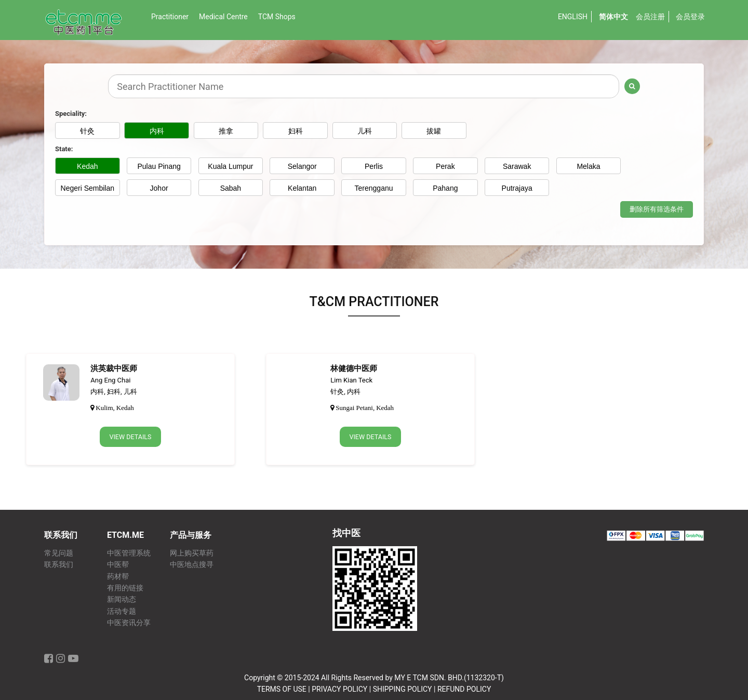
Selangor (302, 166)
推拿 (231, 131)
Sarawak (517, 166)
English (573, 17)
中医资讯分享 (129, 623)
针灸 (87, 131)
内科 (159, 131)
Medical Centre (223, 17)
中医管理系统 (129, 553)
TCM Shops (277, 17)
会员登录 (690, 17)
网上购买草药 (192, 553)
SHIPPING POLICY (403, 689)
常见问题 (59, 553)
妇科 (302, 131)
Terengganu (374, 188)
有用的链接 (125, 588)
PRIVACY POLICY (339, 689)
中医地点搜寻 (192, 565)
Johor (159, 188)
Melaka (588, 166)
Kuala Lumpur (230, 166)
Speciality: (71, 114)
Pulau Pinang (159, 166)
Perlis (374, 166)
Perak (445, 166)
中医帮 (118, 565)
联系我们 (59, 565)
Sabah (231, 188)
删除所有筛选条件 (657, 210)
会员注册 (650, 17)
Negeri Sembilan (88, 188)
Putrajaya (517, 188)
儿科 (374, 131)
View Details (130, 438)
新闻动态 (122, 599)
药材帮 (118, 577)
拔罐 (445, 131)
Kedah (87, 166)
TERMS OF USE (282, 689)
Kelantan (302, 188)
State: (64, 149)
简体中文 (613, 17)
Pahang (445, 188)
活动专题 (122, 611)
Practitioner (170, 17)
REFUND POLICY (464, 689)
